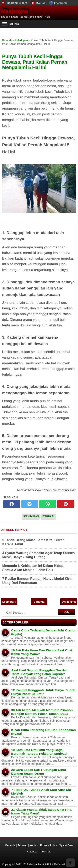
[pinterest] (66, 504)
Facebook (60, 3)
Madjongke (14, 11)
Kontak (41, 3)
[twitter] (30, 504)
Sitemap (46, 852)
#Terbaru (48, 516)
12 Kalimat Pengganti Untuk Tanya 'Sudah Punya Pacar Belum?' (43, 692)
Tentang (22, 845)
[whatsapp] (48, 504)
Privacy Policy (49, 845)
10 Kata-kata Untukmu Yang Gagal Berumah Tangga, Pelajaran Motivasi (39, 752)
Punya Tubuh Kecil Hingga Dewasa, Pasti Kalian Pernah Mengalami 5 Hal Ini (35, 62)
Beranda (39, 602)
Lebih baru (9, 602)
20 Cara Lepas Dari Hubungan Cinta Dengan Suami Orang (39, 772)
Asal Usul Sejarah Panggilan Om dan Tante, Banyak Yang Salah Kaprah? (39, 672)
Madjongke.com (17, 3)
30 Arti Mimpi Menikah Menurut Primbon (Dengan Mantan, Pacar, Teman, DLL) (42, 712)
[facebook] (12, 504)
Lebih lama (69, 602)
